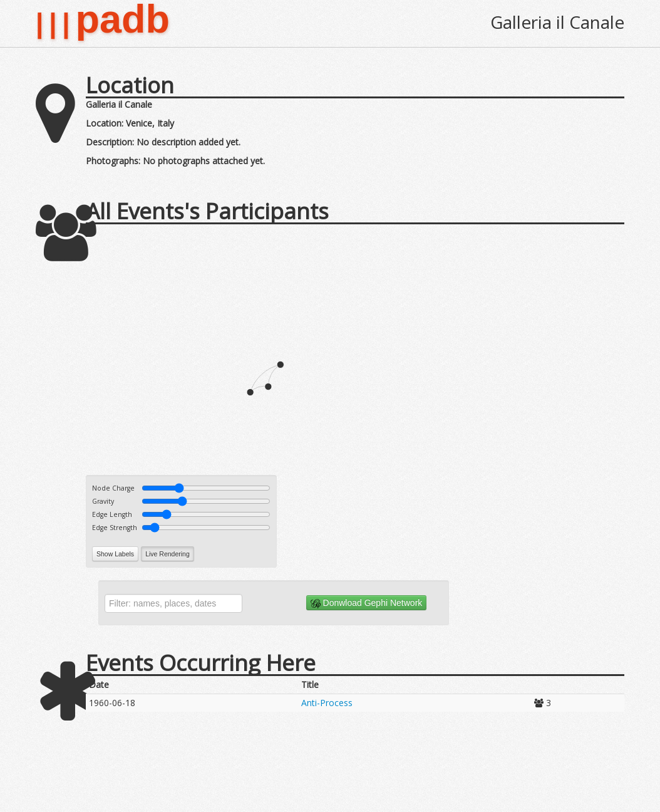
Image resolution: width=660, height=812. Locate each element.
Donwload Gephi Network (367, 603)
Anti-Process (327, 703)
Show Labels (115, 554)
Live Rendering (168, 554)
